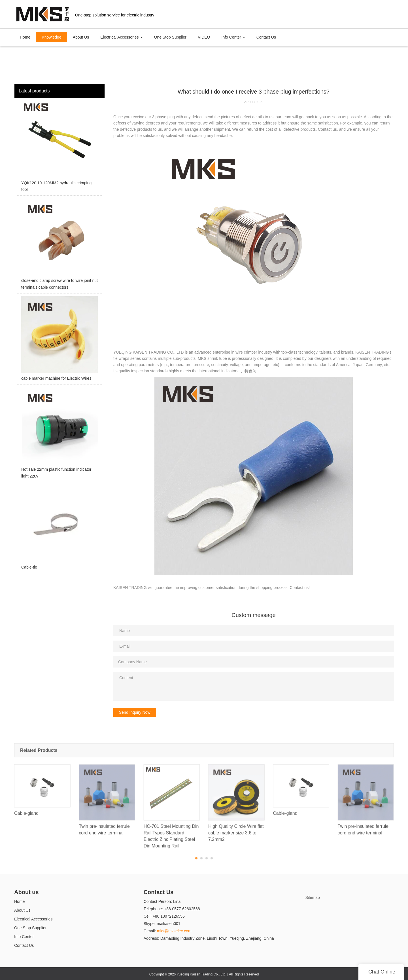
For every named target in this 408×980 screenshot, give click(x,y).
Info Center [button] (233, 37)
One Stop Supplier (170, 37)
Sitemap (312, 897)
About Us (81, 37)
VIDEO (204, 37)
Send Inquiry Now (135, 712)
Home (25, 37)
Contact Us (266, 37)
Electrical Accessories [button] (121, 37)
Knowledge (51, 37)
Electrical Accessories (33, 919)
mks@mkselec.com (174, 931)
